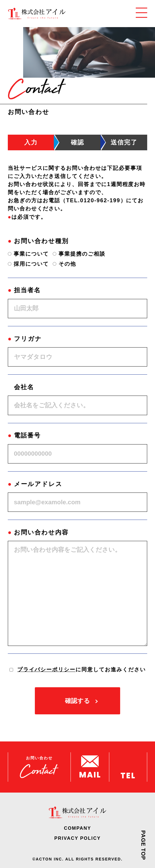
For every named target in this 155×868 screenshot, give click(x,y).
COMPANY (77, 828)
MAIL (90, 774)
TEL (128, 775)
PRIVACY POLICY (78, 839)
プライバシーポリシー (46, 669)
